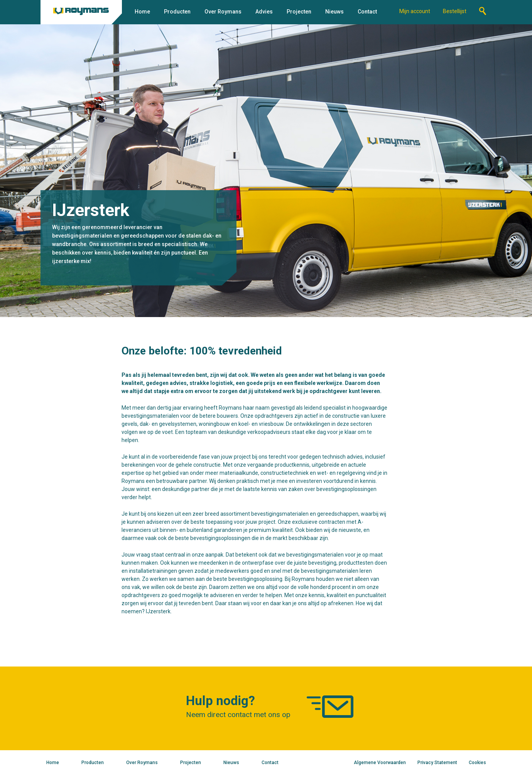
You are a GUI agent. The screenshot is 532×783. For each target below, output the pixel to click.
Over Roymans (223, 12)
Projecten (299, 12)
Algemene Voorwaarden (380, 763)
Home (142, 12)
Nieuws (334, 12)
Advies (264, 12)
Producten (177, 12)
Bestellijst (455, 11)
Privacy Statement (437, 763)
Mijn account (415, 11)
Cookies (477, 763)
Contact (367, 12)
